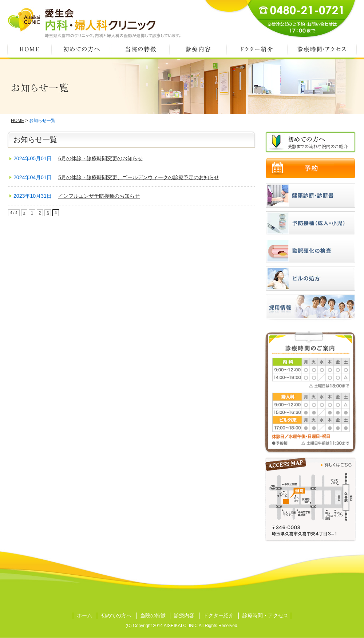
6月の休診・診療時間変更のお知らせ (100, 158)
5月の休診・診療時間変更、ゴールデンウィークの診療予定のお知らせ (139, 177)
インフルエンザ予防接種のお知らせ (99, 196)
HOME (29, 49)
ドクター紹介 (257, 49)
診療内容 (198, 49)
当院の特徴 (141, 49)
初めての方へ (82, 49)
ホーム (84, 615)
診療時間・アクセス (322, 49)
